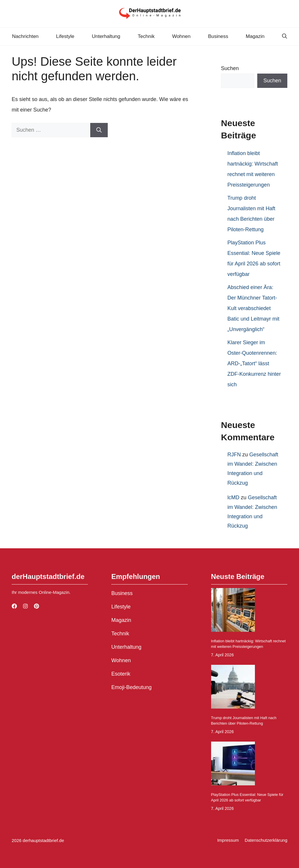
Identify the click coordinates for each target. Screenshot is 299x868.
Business (218, 36)
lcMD (233, 498)
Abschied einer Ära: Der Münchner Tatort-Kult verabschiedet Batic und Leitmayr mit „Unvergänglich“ (253, 308)
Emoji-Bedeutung (131, 687)
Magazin (255, 36)
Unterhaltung (106, 36)
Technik (146, 36)
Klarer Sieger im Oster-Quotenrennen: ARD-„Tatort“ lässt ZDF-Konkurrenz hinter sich (254, 363)
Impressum (228, 840)
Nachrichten (25, 36)
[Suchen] (99, 130)
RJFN (234, 455)
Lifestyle (65, 36)
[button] (285, 36)
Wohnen (181, 36)
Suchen (230, 68)
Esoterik (121, 674)
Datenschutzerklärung (266, 840)
